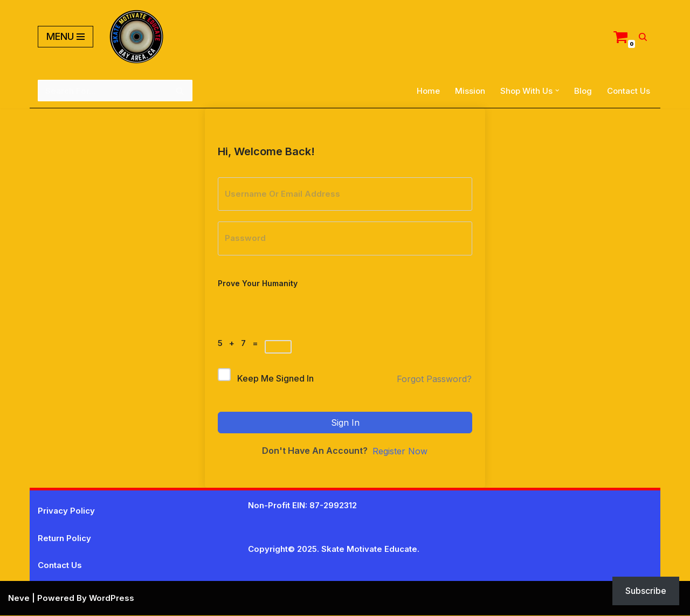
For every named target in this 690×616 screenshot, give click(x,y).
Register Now (400, 452)
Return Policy (64, 539)
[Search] (643, 37)
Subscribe (646, 591)
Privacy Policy (66, 511)
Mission (470, 91)
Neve (19, 598)
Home (428, 91)
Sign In (345, 423)
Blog (583, 91)
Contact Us (629, 91)
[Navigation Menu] (65, 37)
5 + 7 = (240, 343)
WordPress (112, 598)
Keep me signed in (275, 379)
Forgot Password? (434, 379)
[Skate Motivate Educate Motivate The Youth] (136, 37)
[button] (557, 91)
